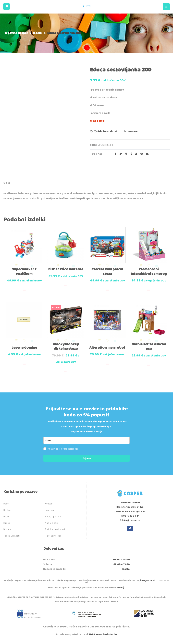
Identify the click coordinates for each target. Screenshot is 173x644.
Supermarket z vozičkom (24, 270)
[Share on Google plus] (135, 154)
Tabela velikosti (11, 538)
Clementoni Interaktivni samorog (149, 272)
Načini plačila (52, 525)
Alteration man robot (107, 352)
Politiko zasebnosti (69, 451)
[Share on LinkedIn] (125, 154)
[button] (7, 7)
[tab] (7, 184)
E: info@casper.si (130, 523)
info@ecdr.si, (148, 583)
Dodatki (7, 532)
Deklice (7, 513)
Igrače (7, 525)
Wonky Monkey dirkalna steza (66, 349)
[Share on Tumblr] (130, 154)
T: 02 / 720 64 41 (130, 518)
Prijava (87, 461)
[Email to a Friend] (146, 154)
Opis (7, 183)
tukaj (121, 590)
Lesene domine (24, 350)
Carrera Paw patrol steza (107, 270)
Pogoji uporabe (53, 519)
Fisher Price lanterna (66, 270)
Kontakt (49, 506)
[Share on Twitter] (120, 154)
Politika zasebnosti (55, 532)
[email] (86, 443)
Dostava (49, 513)
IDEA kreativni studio (103, 637)
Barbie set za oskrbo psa (149, 349)
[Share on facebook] (115, 154)
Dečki (6, 519)
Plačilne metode (53, 538)
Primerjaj (133, 131)
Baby (6, 506)
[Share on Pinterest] (141, 154)
